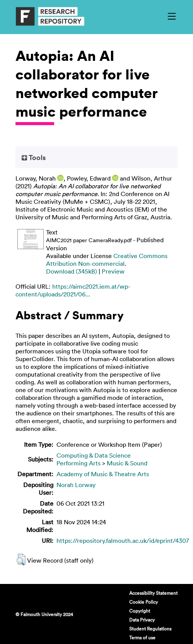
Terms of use (142, 637)
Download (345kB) (72, 271)
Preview (113, 271)
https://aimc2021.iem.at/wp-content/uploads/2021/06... (73, 290)
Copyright (140, 611)
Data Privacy (142, 620)
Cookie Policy (143, 602)
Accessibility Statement (153, 593)
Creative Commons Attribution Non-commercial (107, 260)
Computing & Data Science (94, 455)
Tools (34, 157)
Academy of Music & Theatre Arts (103, 474)
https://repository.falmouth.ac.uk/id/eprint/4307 (123, 541)
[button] (21, 560)
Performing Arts (79, 463)
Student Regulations (150, 629)
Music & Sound (127, 463)
